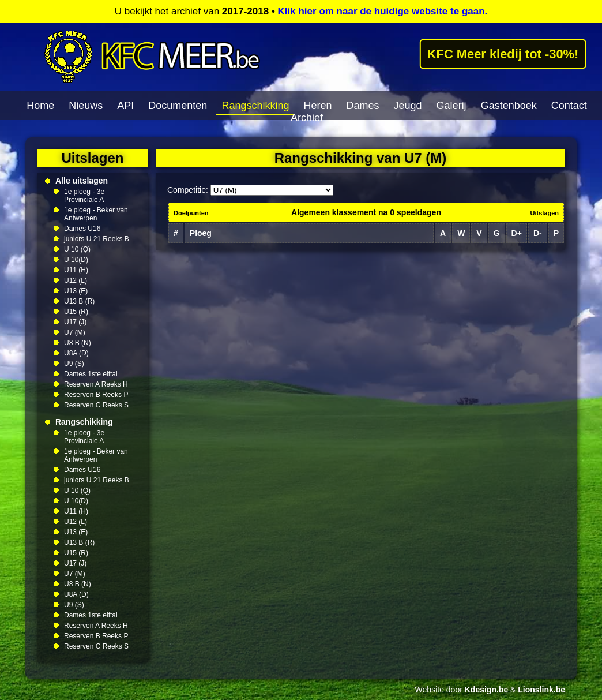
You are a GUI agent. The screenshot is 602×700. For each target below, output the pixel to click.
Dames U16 (82, 229)
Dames (363, 106)
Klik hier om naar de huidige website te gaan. (383, 11)
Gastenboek (509, 106)
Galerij (451, 106)
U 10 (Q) (77, 249)
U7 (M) (75, 332)
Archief (307, 118)
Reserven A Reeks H (96, 384)
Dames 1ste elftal (91, 374)
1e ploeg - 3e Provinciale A (84, 196)
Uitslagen (544, 213)
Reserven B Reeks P (96, 395)
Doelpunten (191, 213)
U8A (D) (76, 353)
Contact (569, 106)
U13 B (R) (79, 301)
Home (40, 106)
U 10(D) (76, 260)
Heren (317, 106)
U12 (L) (76, 280)
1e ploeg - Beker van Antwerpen (96, 214)
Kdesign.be (486, 690)
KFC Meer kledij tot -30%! (503, 54)
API (125, 106)
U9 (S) (74, 364)
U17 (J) (75, 322)
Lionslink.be (541, 690)
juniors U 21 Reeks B (97, 239)
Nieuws (86, 106)
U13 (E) (76, 291)
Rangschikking (255, 106)
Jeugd (408, 106)
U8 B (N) (78, 343)
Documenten (178, 106)
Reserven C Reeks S (96, 405)
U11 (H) (76, 270)
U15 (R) (76, 312)
